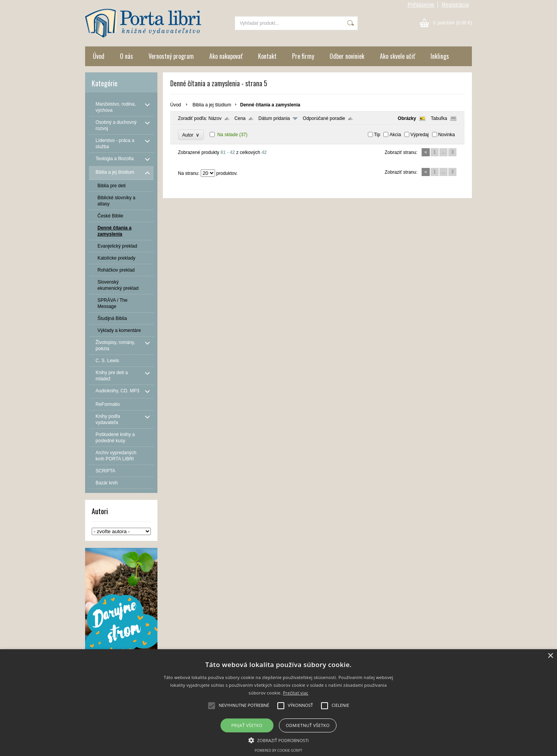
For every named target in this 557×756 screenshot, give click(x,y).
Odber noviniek (347, 56)
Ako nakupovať (226, 56)
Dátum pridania (274, 118)
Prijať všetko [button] (247, 725)
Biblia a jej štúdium (212, 105)
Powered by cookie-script (279, 750)
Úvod (99, 56)
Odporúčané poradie (324, 118)
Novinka (447, 135)
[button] (279, 740)
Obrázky (407, 118)
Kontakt (267, 56)
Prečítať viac (296, 693)
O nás (126, 56)
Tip (377, 135)
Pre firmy (303, 56)
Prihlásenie (421, 5)
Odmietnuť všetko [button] (308, 725)
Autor (191, 135)
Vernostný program (171, 56)
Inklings (440, 56)
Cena (240, 118)
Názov (215, 118)
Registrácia (455, 5)
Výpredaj (419, 135)
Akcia (395, 135)
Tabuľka (439, 118)
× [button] (550, 656)
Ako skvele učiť (397, 56)
